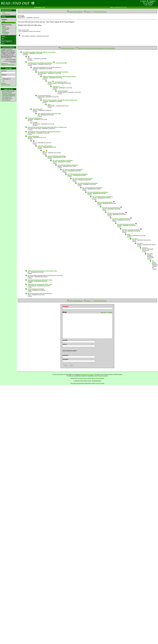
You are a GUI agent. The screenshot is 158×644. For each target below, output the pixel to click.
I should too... (56, 86)
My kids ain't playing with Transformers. (40, 293)
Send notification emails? (70, 351)
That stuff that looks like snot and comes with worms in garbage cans (47, 127)
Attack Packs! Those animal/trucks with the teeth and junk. (44, 132)
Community (5, 34)
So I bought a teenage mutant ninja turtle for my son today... (39, 52)
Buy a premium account (8, 91)
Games (4, 31)
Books (4, 27)
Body (65, 312)
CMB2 (4, 21)
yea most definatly (63, 91)
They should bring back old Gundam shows (40, 280)
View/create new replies (68, 48)
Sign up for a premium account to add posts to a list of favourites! (97, 48)
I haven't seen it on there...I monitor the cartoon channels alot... (60, 100)
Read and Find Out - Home (27, 3)
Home (4, 13)
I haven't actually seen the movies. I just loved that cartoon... (60, 76)
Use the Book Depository (9, 96)
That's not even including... (45, 146)
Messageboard (6, 14)
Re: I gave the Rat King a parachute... (63, 160)
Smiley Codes (104, 312)
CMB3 (4, 23)
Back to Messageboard (76, 12)
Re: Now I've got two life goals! (112, 208)
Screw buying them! (33, 136)
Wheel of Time (6, 28)
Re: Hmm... (135, 239)
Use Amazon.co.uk (7, 99)
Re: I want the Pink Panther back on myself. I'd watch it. (53, 72)
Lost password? (6, 85)
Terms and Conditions (98, 378)
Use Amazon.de (6, 100)
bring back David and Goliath (36, 289)
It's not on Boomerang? (44, 95)
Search (88, 12)
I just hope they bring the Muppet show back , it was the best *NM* (47, 63)
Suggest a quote (11, 65)
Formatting (110, 312)
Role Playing (6, 32)
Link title (65, 340)
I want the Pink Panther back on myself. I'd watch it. (47, 67)
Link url (65, 344)
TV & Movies (5, 29)
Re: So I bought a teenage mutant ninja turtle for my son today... (46, 275)
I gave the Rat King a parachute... (57, 156)
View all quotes (4, 65)
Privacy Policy (83, 378)
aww (45, 151)
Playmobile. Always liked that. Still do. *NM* (40, 284)
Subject (65, 306)
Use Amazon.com (7, 97)
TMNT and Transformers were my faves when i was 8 (42, 271)
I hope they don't (37, 109)
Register (4, 83)
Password (4, 75)
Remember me (7, 79)
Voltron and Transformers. (35, 118)
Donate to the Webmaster (9, 94)
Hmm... (129, 234)
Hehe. (49, 105)
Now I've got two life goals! (106, 202)
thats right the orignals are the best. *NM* (49, 114)
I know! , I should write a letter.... (58, 82)
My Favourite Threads (100, 12)
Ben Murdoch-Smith (88, 375)
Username (4, 71)
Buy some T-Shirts (7, 93)
